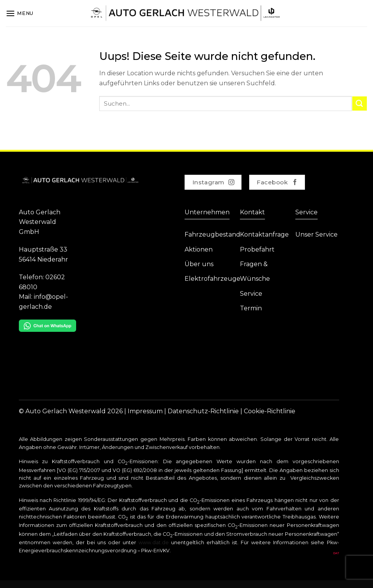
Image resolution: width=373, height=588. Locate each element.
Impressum (145, 411)
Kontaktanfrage (264, 234)
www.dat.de (154, 542)
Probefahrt (257, 249)
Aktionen (199, 249)
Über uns (199, 264)
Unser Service (316, 234)
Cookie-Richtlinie (270, 411)
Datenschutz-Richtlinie (203, 411)
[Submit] (360, 104)
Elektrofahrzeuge (212, 279)
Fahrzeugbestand (212, 234)
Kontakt (252, 212)
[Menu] (20, 13)
